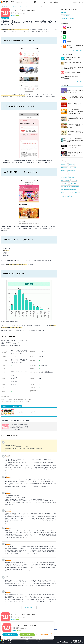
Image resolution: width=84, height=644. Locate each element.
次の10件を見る (28, 608)
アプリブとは (27, 640)
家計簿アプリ (64, 165)
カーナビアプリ (65, 183)
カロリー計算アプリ (66, 180)
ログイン (81, 2)
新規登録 (74, 2)
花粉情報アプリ (65, 193)
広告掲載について (38, 640)
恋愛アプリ (6, 6)
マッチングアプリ (13, 6)
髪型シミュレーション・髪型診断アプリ (70, 187)
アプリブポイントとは (29, 642)
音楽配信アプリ (71, 171)
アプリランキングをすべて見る (75, 50)
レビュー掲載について (39, 642)
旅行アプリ (71, 165)
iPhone (13, 15)
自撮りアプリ (73, 183)
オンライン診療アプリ (75, 193)
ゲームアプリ (73, 168)
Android (17, 15)
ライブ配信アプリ (73, 177)
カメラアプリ (72, 174)
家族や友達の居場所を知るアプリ (69, 190)
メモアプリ (74, 180)
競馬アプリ (73, 196)
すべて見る (80, 81)
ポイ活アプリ (64, 177)
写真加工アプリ (65, 168)
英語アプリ (64, 171)
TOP (1, 6)
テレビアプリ (64, 174)
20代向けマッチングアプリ (24, 6)
